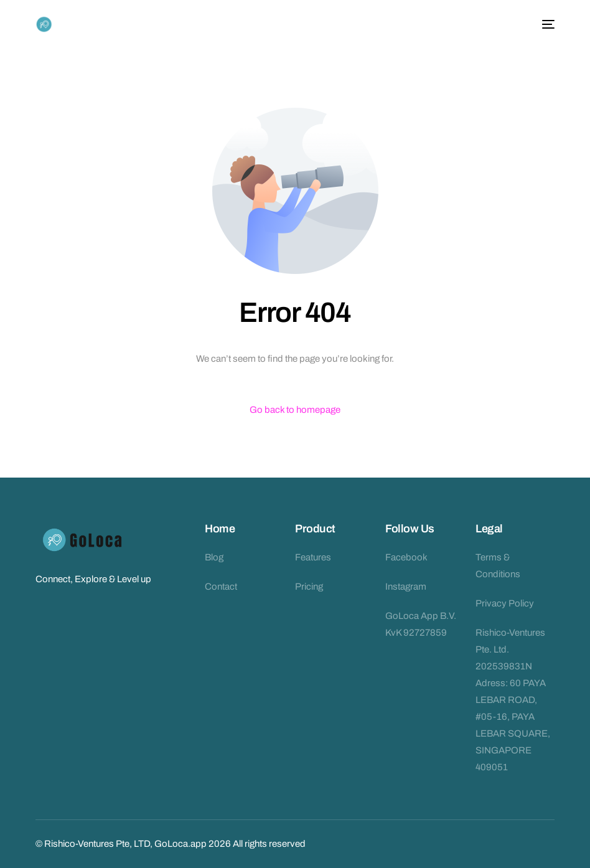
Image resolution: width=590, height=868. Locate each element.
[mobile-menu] (546, 24)
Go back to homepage (295, 410)
